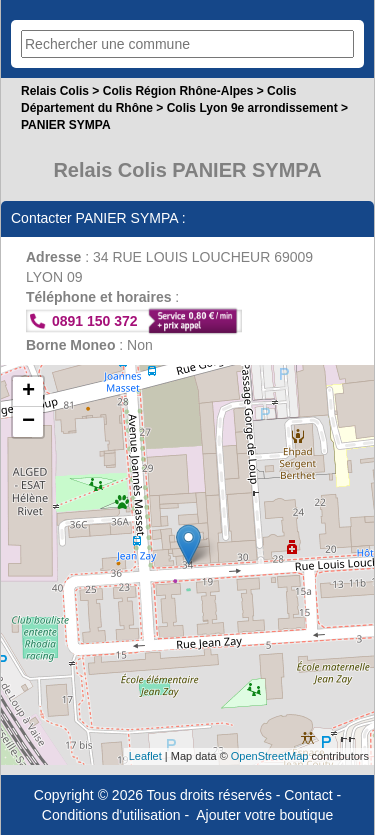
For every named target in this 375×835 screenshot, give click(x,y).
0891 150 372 (95, 321)
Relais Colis (55, 91)
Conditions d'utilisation (111, 815)
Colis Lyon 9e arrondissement (252, 108)
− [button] (28, 422)
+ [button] (28, 392)
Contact (308, 795)
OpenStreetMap (270, 756)
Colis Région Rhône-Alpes (178, 91)
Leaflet (145, 756)
